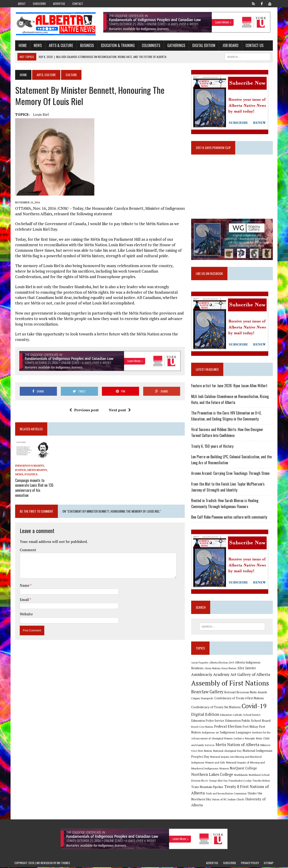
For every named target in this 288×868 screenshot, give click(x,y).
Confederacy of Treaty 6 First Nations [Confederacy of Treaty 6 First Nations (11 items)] (240, 699)
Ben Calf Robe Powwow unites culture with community (230, 518)
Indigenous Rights (29, 466)
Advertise (59, 4)
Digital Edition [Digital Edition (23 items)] (206, 715)
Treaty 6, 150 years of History (213, 447)
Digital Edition (203, 45)
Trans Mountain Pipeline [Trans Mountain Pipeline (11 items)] (208, 788)
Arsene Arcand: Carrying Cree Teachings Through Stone (231, 474)
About (22, 4)
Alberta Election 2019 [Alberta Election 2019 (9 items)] (222, 663)
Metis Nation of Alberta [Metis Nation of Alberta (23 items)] (238, 745)
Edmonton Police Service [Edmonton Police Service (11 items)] (208, 721)
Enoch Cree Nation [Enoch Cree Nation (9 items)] (203, 727)
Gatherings (176, 45)
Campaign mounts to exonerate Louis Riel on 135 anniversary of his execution (34, 487)
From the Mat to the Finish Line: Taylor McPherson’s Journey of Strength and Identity (228, 488)
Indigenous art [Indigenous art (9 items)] (211, 733)
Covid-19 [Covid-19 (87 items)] (255, 706)
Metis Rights (36, 470)
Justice (20, 470)
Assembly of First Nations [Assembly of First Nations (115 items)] (231, 683)
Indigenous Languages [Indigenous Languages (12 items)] (236, 733)
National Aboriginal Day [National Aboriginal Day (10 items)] (228, 751)
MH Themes (63, 864)
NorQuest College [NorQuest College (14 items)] (244, 769)
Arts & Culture (60, 45)
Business (86, 45)
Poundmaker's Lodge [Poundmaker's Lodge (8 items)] (240, 781)
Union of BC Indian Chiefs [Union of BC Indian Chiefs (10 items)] (229, 800)
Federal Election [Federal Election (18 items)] (228, 727)
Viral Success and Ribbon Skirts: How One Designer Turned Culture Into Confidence (228, 433)
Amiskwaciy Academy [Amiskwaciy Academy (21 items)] (211, 675)
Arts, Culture (46, 75)
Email (24, 599)
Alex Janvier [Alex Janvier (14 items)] (247, 669)
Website (26, 614)
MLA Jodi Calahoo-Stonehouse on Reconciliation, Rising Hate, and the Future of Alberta (230, 400)
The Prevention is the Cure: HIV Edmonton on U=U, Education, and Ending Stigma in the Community (227, 417)
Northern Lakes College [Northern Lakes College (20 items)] (213, 775)
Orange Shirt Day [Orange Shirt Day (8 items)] (219, 781)
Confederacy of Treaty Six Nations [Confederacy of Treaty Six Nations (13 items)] (216, 707)
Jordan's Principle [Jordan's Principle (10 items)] (245, 739)
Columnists (150, 45)
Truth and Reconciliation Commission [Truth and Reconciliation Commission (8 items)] (227, 794)
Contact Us (254, 45)
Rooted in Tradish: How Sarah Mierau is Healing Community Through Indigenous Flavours (225, 504)
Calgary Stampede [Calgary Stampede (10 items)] (203, 699)
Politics (30, 475)
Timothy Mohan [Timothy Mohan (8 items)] (262, 781)
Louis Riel (40, 114)
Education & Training (117, 45)
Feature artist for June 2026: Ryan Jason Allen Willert (230, 386)
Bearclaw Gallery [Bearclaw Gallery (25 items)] (208, 692)
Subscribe (39, 4)
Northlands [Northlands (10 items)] (241, 775)
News (37, 45)
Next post (120, 410)
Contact (78, 4)
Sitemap (269, 864)
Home (22, 45)
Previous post (84, 410)
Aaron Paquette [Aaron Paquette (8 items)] (200, 663)
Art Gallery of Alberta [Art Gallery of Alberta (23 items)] (251, 675)
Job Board (230, 45)
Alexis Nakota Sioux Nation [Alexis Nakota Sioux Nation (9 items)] (221, 669)
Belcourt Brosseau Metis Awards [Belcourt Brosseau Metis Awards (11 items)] (246, 693)
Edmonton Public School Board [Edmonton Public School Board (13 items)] (248, 721)
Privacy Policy (250, 864)
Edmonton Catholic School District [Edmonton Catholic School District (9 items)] (241, 715)
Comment (27, 549)
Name (24, 585)
